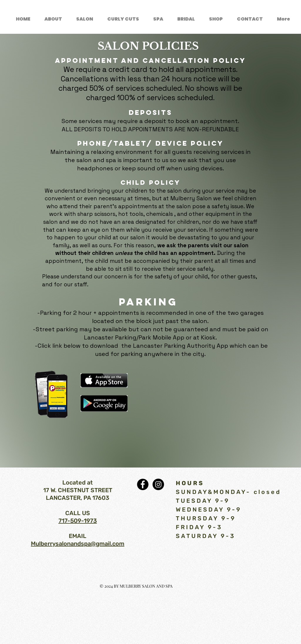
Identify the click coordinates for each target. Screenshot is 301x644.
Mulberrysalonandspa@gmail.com (78, 544)
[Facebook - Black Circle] (143, 484)
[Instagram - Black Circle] (158, 484)
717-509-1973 (78, 521)
